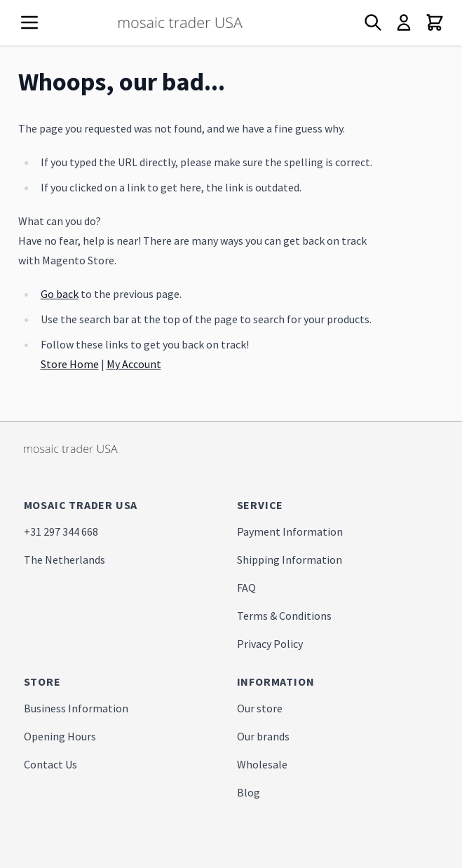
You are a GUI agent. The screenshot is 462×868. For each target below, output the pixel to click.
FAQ (246, 588)
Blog (249, 792)
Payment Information (290, 531)
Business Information (76, 708)
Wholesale (262, 764)
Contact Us (50, 764)
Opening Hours (60, 736)
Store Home (70, 364)
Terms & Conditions (284, 616)
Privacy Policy (270, 644)
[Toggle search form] (373, 22)
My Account (134, 364)
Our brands (263, 736)
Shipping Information (290, 560)
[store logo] (206, 22)
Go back (60, 294)
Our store (260, 708)
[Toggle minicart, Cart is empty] (435, 22)
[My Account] (404, 22)
